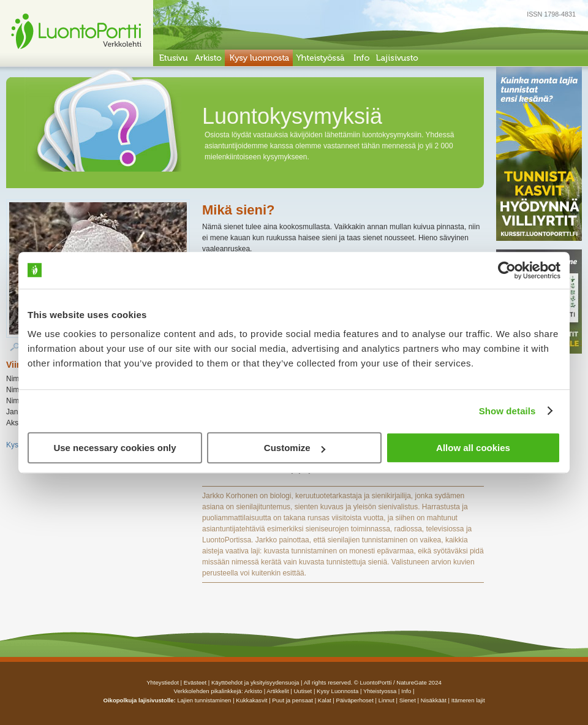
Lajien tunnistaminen (204, 700)
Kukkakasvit (251, 700)
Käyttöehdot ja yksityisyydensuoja (255, 682)
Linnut (386, 700)
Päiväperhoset (355, 700)
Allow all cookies (473, 448)
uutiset (303, 691)
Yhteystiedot (163, 682)
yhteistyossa (380, 691)
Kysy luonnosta (337, 691)
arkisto (253, 691)
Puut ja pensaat (292, 700)
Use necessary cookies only (115, 448)
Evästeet (195, 682)
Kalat (325, 700)
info (406, 691)
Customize (295, 448)
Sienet (408, 700)
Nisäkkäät (434, 700)
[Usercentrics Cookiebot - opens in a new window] (507, 270)
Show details (507, 411)
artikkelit (277, 691)
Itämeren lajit (468, 700)
